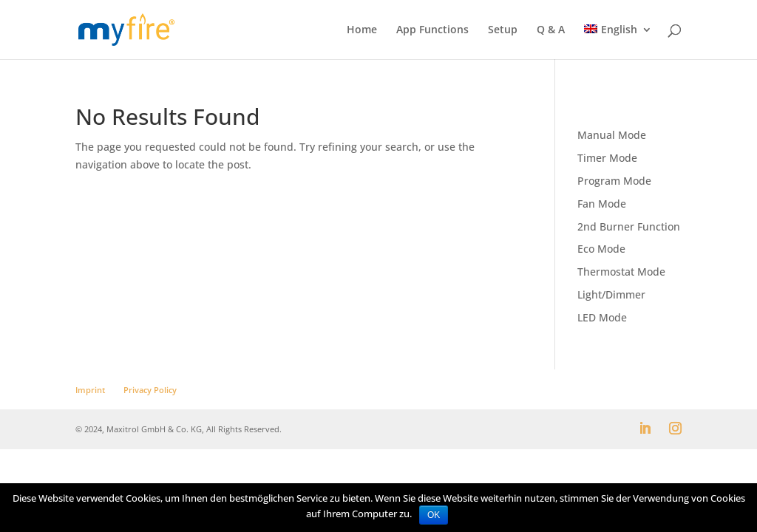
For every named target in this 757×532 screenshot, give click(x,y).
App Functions (432, 30)
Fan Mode (602, 204)
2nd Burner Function (629, 226)
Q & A (551, 30)
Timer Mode (607, 158)
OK (434, 515)
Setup (503, 30)
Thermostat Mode (621, 272)
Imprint (90, 390)
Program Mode (614, 181)
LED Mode (602, 317)
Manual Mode (612, 135)
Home (362, 30)
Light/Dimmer (611, 294)
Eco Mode (601, 249)
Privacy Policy (150, 390)
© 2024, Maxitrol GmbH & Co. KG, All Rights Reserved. (179, 429)
